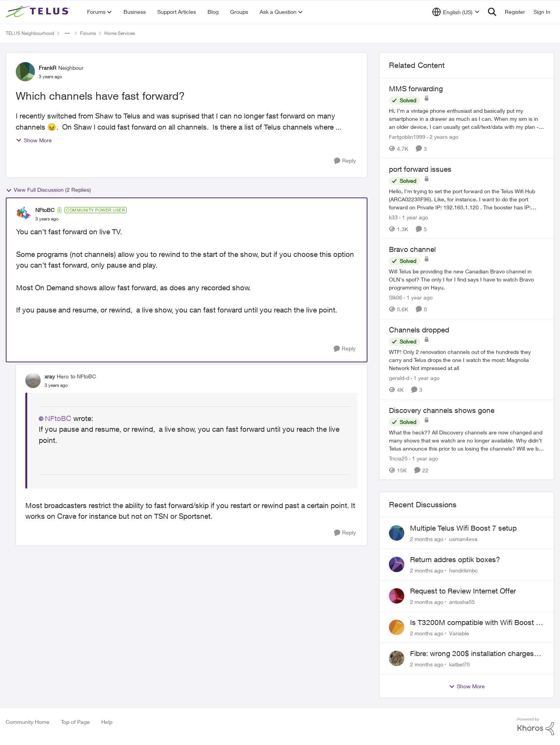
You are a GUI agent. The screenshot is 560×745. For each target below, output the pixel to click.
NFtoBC (58, 418)
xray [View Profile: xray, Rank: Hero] (50, 376)
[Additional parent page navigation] (67, 33)
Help (107, 722)
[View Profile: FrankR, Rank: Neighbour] (25, 72)
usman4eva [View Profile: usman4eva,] (463, 539)
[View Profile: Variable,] (397, 627)
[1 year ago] (414, 217)
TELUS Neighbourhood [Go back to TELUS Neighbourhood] (30, 33)
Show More (34, 140)
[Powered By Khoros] (536, 727)
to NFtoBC (83, 376)
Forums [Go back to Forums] (88, 33)
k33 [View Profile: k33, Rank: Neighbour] (393, 217)
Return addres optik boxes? (455, 559)
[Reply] (345, 161)
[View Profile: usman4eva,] (397, 533)
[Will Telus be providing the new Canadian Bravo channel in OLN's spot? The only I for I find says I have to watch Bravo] (467, 279)
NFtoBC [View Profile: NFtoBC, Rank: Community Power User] (45, 210)
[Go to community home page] (39, 12)
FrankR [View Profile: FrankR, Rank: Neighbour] (48, 68)
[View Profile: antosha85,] (397, 596)
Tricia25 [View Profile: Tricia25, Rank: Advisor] (398, 458)
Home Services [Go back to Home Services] (120, 33)
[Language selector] (456, 12)
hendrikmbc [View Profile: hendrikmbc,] (464, 570)
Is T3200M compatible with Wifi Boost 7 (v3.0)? (475, 623)
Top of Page (75, 722)
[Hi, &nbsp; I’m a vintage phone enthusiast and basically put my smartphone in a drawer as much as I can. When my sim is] (467, 119)
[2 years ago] (443, 137)
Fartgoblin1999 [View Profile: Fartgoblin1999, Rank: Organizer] (407, 137)
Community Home (28, 722)
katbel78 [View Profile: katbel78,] (460, 664)
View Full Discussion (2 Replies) (48, 190)
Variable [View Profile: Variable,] (459, 633)
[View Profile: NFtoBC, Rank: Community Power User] (24, 214)
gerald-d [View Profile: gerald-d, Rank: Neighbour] (399, 378)
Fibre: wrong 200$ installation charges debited (472, 654)
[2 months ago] (427, 539)
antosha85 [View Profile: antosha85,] (462, 602)
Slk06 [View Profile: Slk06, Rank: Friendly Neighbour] (396, 297)
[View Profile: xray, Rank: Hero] (33, 380)
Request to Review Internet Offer (463, 591)
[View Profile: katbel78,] (397, 658)
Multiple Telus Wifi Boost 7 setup (463, 528)
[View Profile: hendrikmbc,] (397, 564)
